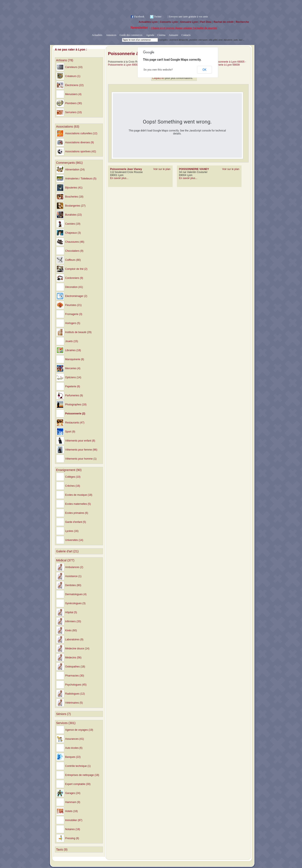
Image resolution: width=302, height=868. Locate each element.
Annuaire (173, 35)
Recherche (242, 22)
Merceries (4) (73, 368)
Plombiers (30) (74, 103)
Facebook (139, 17)
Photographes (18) (76, 405)
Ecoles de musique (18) (79, 495)
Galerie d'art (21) (67, 551)
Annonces (111, 35)
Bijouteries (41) (74, 188)
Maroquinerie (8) (75, 359)
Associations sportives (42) (81, 151)
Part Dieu (206, 22)
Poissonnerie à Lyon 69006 (124, 65)
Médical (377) (65, 560)
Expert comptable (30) (78, 784)
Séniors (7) (63, 714)
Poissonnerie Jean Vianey (126, 169)
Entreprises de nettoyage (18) (82, 775)
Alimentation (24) (75, 170)
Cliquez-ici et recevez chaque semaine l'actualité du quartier (184, 28)
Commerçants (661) (70, 163)
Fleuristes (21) (74, 305)
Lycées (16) (72, 531)
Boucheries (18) (74, 197)
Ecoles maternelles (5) (78, 504)
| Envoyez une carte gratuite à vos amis (188, 17)
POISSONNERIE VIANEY (194, 169)
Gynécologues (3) (75, 603)
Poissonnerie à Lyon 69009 (224, 65)
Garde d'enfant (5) (76, 522)
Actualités (97, 35)
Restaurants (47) (75, 423)
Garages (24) (73, 793)
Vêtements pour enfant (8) (80, 441)
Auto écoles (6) (74, 748)
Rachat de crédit (224, 22)
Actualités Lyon (148, 22)
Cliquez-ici (158, 78)
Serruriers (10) (74, 112)
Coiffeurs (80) (73, 260)
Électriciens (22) (74, 85)
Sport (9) (70, 432)
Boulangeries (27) (75, 206)
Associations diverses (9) (80, 142)
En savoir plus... (119, 178)
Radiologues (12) (75, 694)
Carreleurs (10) (74, 67)
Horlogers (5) (73, 323)
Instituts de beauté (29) (78, 332)
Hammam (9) (73, 802)
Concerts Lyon (169, 22)
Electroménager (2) (76, 296)
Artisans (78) (65, 60)
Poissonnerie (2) (75, 414)
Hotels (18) (72, 811)
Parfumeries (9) (74, 395)
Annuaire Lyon (189, 22)
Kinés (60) (71, 630)
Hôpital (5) (71, 612)
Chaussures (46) (75, 242)
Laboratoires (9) (74, 639)
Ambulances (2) (74, 567)
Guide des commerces (131, 35)
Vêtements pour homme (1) (81, 459)
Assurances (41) (75, 739)
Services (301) (66, 723)
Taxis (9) (62, 849)
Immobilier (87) (74, 820)
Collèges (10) (73, 477)
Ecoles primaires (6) (77, 513)
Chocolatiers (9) (74, 251)
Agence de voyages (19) (79, 730)
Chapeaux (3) (73, 233)
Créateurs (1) (73, 76)
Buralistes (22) (74, 215)
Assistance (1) (73, 576)
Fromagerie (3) (74, 314)
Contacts (186, 35)
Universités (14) (74, 540)
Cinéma (161, 35)
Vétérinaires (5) (74, 703)
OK (204, 70)
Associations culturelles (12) (81, 133)
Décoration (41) (74, 287)
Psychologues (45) (76, 685)
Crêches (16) (73, 486)
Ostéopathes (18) (75, 667)
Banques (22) (73, 757)
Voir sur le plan (162, 169)
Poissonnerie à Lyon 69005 (229, 62)
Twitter (158, 17)
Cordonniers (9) (74, 278)
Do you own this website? (158, 70)
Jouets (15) (72, 341)
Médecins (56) (73, 658)
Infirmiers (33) (73, 621)
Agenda (150, 35)
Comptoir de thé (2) (76, 269)
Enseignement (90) (69, 470)
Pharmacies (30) (75, 676)
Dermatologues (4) (76, 594)
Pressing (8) (72, 838)
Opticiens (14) (73, 377)
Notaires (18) (73, 829)
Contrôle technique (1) (78, 766)
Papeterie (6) (73, 386)
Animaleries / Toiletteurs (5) (81, 179)
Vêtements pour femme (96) (81, 450)
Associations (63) (68, 127)
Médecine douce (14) (77, 649)
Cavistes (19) (73, 224)
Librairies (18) (73, 350)
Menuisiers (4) (73, 94)
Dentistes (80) (73, 585)
